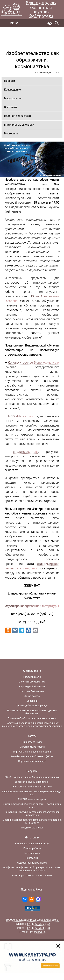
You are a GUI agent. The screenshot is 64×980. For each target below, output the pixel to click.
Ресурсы (32, 771)
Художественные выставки (32, 863)
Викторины (11, 133)
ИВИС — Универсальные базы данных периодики (32, 777)
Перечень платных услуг (32, 761)
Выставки (10, 107)
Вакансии (32, 701)
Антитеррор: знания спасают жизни (32, 875)
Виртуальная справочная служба (32, 752)
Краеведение (12, 90)
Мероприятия (13, 98)
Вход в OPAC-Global (32, 828)
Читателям (32, 838)
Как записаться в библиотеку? (32, 844)
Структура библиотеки (32, 687)
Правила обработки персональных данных (32, 718)
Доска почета (32, 696)
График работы (32, 677)
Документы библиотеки (32, 682)
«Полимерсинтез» (26, 452)
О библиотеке (32, 671)
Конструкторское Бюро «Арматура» (34, 363)
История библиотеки (32, 691)
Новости (9, 81)
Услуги (32, 736)
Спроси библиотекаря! (32, 747)
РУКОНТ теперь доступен (32, 799)
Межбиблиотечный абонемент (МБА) (32, 756)
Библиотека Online (32, 742)
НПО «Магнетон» (20, 416)
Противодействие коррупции (32, 706)
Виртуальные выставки (19, 125)
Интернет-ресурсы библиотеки (32, 782)
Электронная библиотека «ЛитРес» (32, 787)
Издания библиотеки (17, 116)
